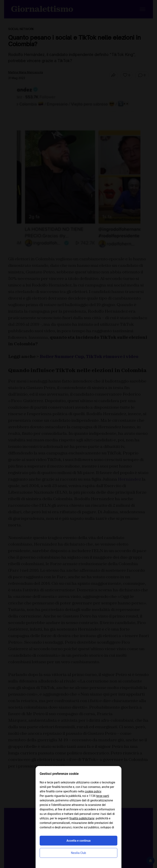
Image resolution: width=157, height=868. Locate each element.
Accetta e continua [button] (78, 841)
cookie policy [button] (93, 791)
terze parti (103, 796)
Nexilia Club (78, 853)
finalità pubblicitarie (82, 818)
